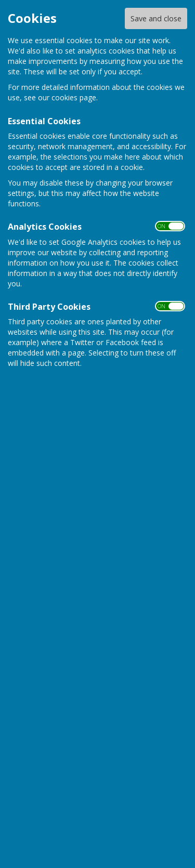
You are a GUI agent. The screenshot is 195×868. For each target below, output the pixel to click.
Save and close (156, 18)
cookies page (74, 97)
